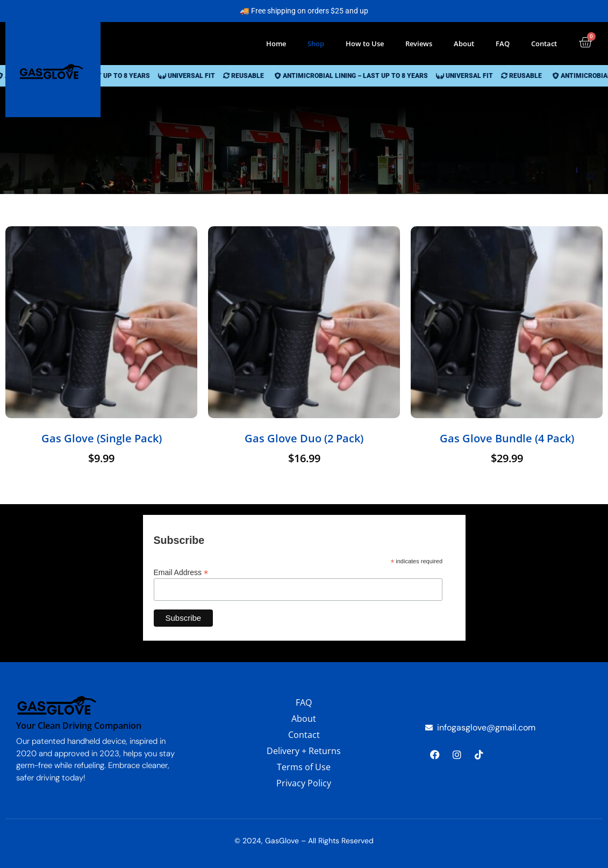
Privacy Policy (304, 783)
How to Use (365, 44)
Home (276, 44)
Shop (316, 44)
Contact (544, 44)
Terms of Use (304, 767)
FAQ (503, 44)
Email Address (181, 572)
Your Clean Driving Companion (79, 726)
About (464, 44)
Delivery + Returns (304, 751)
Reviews (419, 44)
